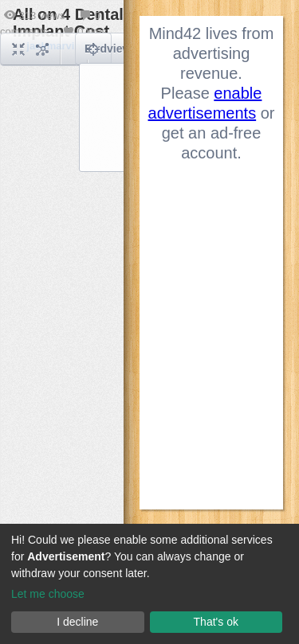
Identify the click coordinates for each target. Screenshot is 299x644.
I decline (77, 622)
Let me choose (48, 594)
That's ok (216, 622)
